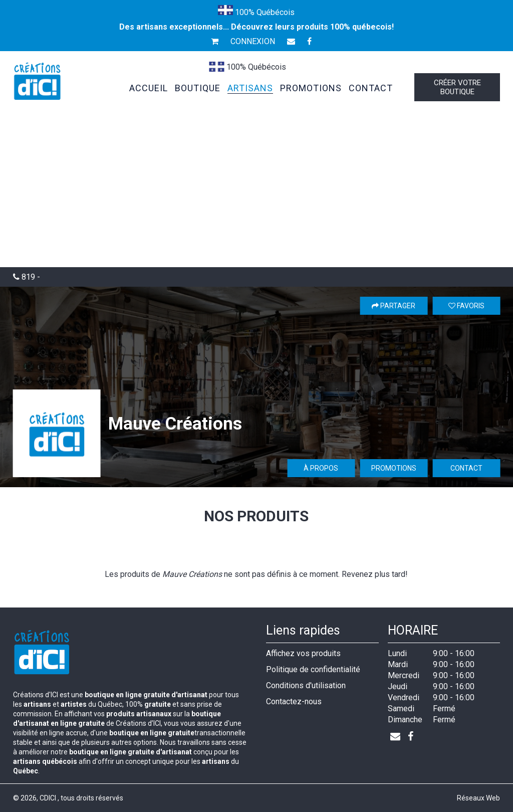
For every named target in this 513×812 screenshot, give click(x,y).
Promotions (394, 468)
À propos (321, 468)
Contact (466, 468)
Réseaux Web (478, 798)
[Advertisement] (256, 192)
